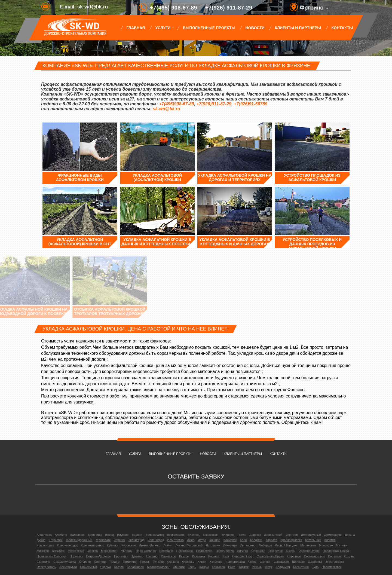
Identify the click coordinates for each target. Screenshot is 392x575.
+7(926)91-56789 (251, 104)
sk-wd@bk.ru (167, 109)
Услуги (163, 28)
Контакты (342, 28)
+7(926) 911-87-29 (229, 8)
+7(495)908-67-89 (177, 104)
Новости (255, 28)
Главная (136, 28)
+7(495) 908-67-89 (174, 8)
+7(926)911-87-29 (214, 104)
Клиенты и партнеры (298, 28)
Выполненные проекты (209, 28)
